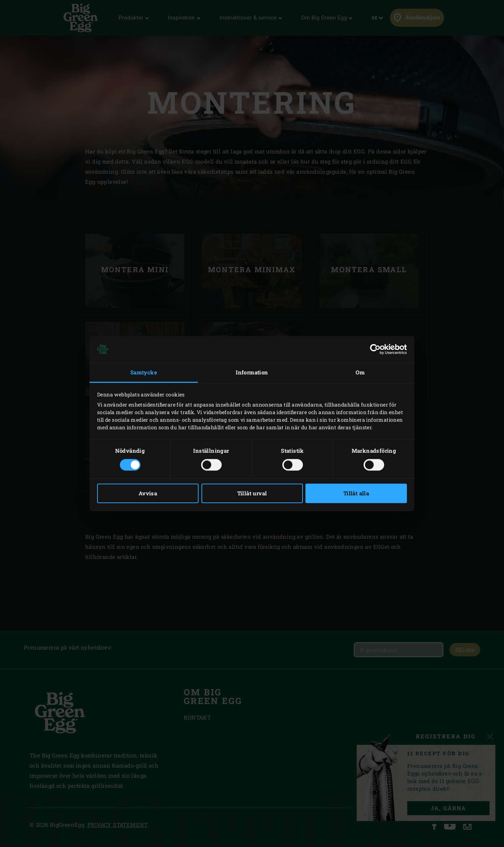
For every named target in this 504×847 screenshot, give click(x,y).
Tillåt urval (252, 494)
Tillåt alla (356, 494)
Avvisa (148, 494)
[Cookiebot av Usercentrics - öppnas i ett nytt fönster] (375, 349)
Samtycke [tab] (144, 372)
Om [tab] (360, 372)
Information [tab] (252, 372)
